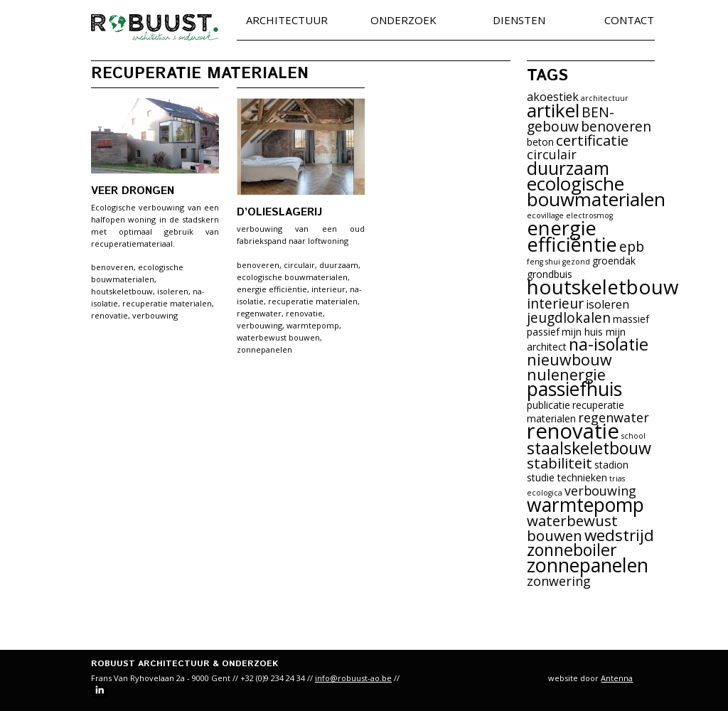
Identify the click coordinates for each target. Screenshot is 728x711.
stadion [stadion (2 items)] (611, 465)
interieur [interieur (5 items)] (555, 303)
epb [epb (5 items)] (632, 246)
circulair (299, 265)
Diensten (519, 21)
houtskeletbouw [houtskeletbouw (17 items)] (603, 287)
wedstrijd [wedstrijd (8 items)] (619, 535)
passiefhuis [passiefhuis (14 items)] (574, 389)
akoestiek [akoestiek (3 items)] (553, 97)
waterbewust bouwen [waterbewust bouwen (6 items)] (572, 528)
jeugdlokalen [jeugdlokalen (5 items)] (569, 317)
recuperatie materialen (167, 303)
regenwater (259, 313)
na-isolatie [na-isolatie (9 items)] (609, 344)
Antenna (617, 678)
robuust (155, 27)
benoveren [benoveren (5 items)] (616, 126)
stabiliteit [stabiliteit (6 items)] (560, 463)
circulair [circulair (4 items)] (552, 154)
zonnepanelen (264, 349)
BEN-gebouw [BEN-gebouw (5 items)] (571, 119)
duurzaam (339, 265)
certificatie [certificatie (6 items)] (592, 140)
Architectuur (287, 21)
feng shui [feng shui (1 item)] (544, 262)
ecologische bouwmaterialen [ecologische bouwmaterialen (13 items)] (596, 191)
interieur (328, 289)
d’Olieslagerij (279, 212)
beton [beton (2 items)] (540, 142)
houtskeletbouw (122, 291)
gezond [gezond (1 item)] (576, 262)
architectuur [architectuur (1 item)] (605, 98)
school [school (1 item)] (633, 436)
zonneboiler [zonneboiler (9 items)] (572, 550)
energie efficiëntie (272, 289)
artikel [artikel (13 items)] (553, 110)
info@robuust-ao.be (353, 678)
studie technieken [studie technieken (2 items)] (567, 477)
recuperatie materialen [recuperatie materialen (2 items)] (576, 412)
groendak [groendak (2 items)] (614, 261)
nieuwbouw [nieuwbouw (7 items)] (569, 359)
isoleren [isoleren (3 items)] (607, 304)
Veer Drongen (133, 191)
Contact (629, 21)
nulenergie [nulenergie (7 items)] (566, 374)
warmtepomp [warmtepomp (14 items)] (585, 505)
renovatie (109, 315)
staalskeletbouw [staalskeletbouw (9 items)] (589, 448)
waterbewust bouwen (278, 337)
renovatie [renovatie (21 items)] (573, 431)
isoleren (173, 291)
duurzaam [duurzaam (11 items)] (568, 168)
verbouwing (155, 315)
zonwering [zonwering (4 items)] (559, 581)
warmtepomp (313, 325)
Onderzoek (403, 21)
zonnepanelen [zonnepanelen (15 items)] (588, 565)
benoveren (112, 267)
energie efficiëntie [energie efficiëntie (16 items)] (572, 236)
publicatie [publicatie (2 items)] (548, 405)
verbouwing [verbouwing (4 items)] (600, 491)
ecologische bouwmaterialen (292, 277)
